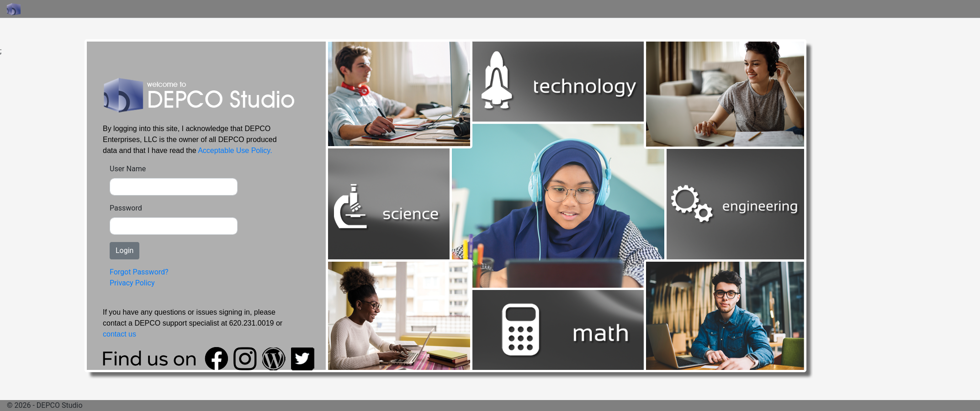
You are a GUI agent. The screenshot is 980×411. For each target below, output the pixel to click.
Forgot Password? (139, 272)
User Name (128, 169)
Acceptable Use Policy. (235, 150)
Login (124, 250)
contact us (119, 334)
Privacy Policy (132, 283)
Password (126, 208)
